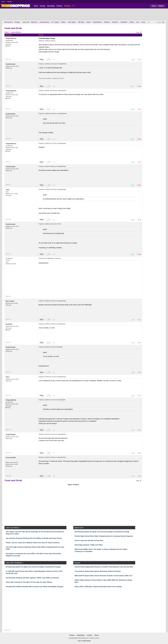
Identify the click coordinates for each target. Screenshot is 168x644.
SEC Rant (81, 22)
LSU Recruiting (44, 22)
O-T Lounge (55, 22)
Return (7, 32)
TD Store (67, 6)
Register (10, 2)
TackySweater (11, 64)
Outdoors (107, 22)
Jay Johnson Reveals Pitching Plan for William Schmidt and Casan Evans (34, 538)
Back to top (8, 59)
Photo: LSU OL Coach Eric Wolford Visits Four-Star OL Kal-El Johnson (33, 543)
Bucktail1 (9, 324)
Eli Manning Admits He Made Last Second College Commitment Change (102, 532)
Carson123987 (11, 458)
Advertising (81, 635)
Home (36, 6)
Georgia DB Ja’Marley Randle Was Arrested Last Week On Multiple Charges (35, 587)
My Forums (9, 22)
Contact (89, 635)
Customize (159, 22)
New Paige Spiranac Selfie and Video (89, 545)
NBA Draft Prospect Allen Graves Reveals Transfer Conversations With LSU (103, 576)
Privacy (72, 635)
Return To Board (73, 485)
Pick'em (59, 6)
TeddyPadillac (11, 435)
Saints (89, 22)
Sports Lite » (79, 528)
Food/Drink (124, 22)
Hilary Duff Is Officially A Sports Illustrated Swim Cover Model (98, 587)
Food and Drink (13, 28)
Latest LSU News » (13, 528)
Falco (8, 377)
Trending (17, 22)
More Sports (72, 22)
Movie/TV (115, 22)
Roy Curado (10, 301)
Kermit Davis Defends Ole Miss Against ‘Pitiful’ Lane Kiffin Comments (32, 578)
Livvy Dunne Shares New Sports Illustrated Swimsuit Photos (98, 571)
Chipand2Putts (11, 38)
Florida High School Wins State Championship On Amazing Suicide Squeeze (104, 536)
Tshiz (8, 190)
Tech (138, 22)
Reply (42, 59)
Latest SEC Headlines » (14, 563)
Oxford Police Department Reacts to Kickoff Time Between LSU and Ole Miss (104, 567)
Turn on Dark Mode (84, 641)
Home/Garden (97, 22)
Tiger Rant (34, 22)
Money (132, 22)
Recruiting (51, 6)
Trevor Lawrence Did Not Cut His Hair (89, 540)
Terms (97, 635)
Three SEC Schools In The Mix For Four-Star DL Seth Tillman (29, 582)
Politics (63, 22)
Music (144, 22)
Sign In (3, 2)
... (73, 5)
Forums (43, 6)
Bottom (18, 32)
